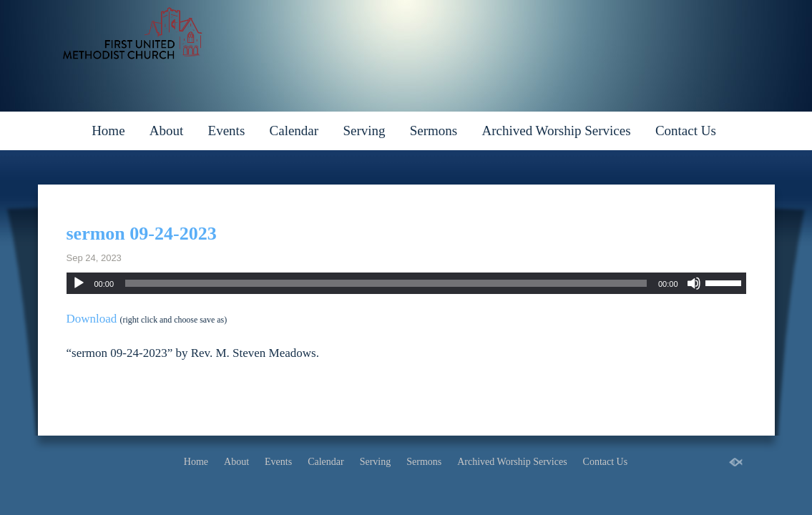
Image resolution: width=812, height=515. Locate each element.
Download (92, 319)
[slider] (386, 283)
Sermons (434, 131)
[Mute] (694, 283)
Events (227, 131)
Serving (364, 131)
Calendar (294, 131)
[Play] (79, 283)
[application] (406, 283)
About (167, 131)
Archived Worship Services (556, 131)
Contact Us (686, 131)
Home (108, 131)
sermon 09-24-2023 (142, 234)
